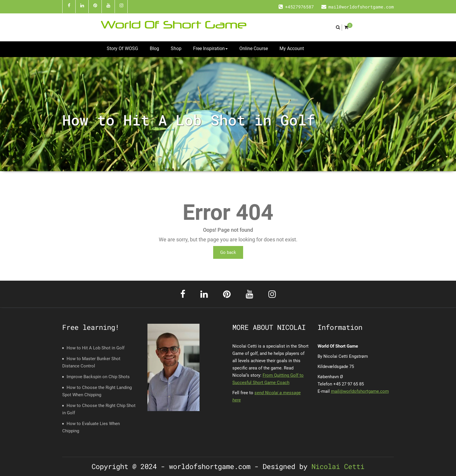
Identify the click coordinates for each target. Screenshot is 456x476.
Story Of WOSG (122, 48)
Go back (228, 252)
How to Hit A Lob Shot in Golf (96, 348)
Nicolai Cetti (336, 466)
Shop (176, 48)
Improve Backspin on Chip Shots (98, 377)
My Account (292, 48)
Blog (154, 48)
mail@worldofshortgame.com (360, 391)
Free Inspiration (210, 48)
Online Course (254, 48)
